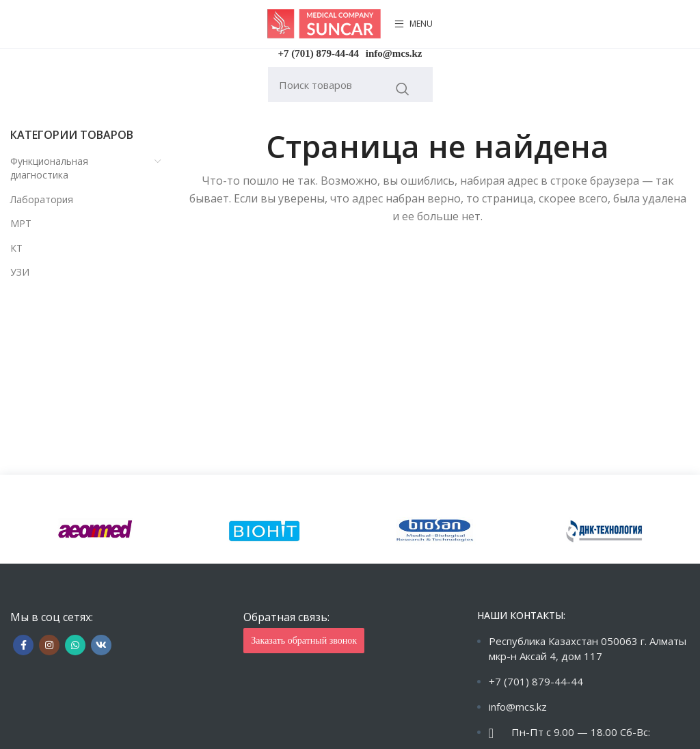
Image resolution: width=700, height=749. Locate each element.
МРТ (21, 223)
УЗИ (20, 272)
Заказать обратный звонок (304, 641)
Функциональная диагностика (49, 168)
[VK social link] (101, 645)
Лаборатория (42, 199)
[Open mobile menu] (414, 24)
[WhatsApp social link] (75, 645)
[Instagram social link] (49, 645)
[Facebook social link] (23, 645)
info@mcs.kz (394, 53)
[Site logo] (324, 23)
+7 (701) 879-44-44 (319, 53)
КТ (16, 248)
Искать (403, 89)
